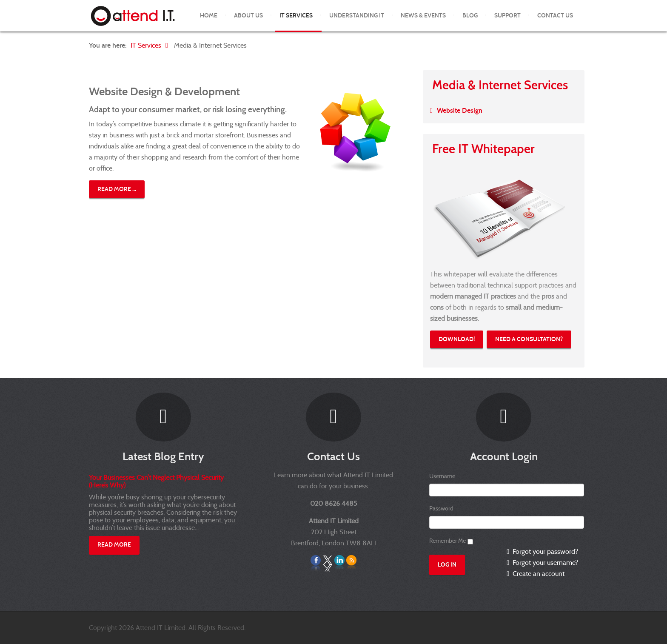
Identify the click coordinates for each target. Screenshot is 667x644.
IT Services (296, 16)
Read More (114, 545)
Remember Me (448, 541)
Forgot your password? (544, 551)
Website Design (460, 110)
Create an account (538, 574)
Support (507, 16)
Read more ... (117, 189)
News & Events (423, 16)
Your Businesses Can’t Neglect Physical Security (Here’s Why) (156, 481)
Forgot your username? (544, 563)
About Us (248, 16)
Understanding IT (357, 16)
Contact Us (555, 16)
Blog (470, 16)
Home (209, 16)
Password (441, 508)
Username (442, 476)
